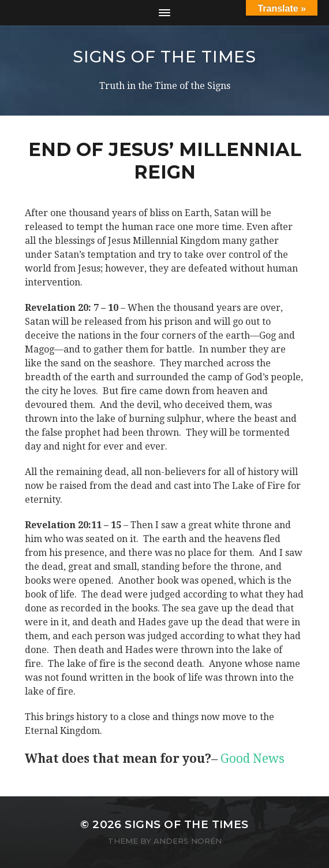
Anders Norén (188, 841)
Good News (253, 758)
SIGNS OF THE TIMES (164, 57)
